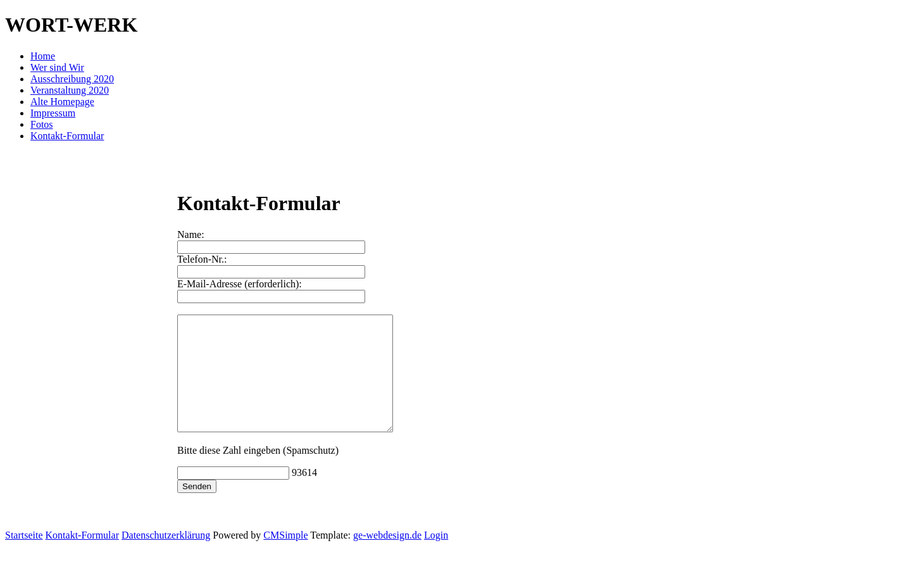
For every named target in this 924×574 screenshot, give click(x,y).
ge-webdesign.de (387, 558)
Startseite (24, 558)
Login (436, 558)
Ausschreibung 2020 (72, 79)
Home (43, 56)
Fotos (42, 124)
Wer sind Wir (57, 67)
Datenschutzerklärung (166, 558)
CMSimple (285, 558)
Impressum (53, 113)
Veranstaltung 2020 (70, 90)
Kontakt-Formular (67, 136)
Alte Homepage (62, 102)
